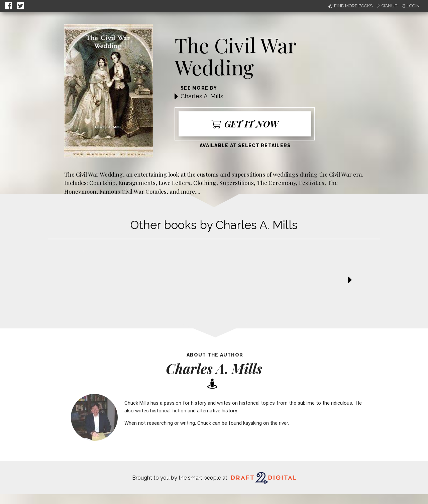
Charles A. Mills (202, 96)
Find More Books (350, 6)
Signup (387, 6)
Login (410, 6)
